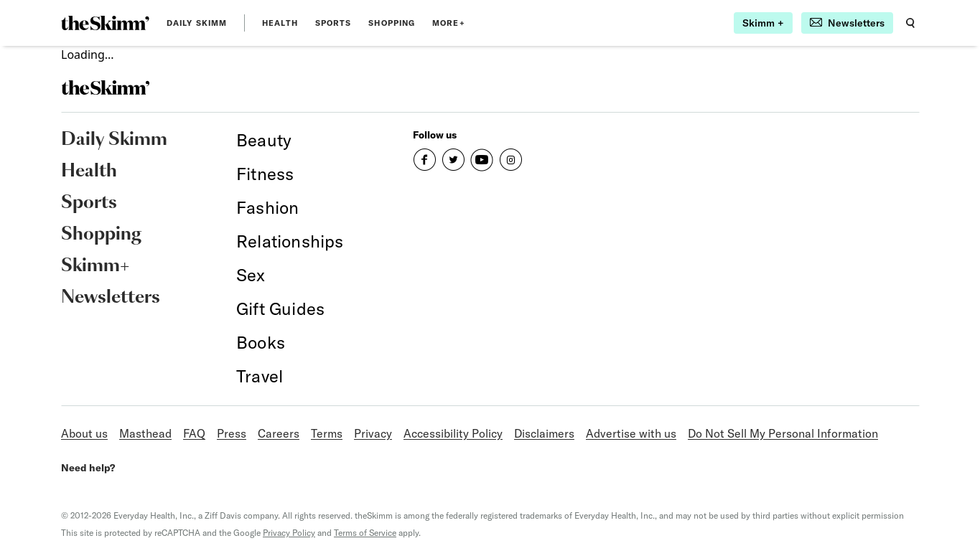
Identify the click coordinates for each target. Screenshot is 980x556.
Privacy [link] (373, 433)
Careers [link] (279, 433)
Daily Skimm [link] (197, 23)
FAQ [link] (194, 433)
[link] (105, 23)
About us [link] (84, 433)
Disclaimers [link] (544, 433)
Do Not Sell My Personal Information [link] (783, 433)
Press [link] (232, 433)
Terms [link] (327, 433)
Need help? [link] (88, 468)
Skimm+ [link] (95, 266)
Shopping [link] (392, 23)
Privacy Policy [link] (289, 533)
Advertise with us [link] (631, 433)
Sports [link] (333, 23)
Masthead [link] (145, 433)
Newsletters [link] (111, 298)
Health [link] (280, 23)
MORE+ (449, 23)
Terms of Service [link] (365, 533)
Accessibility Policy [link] (453, 433)
